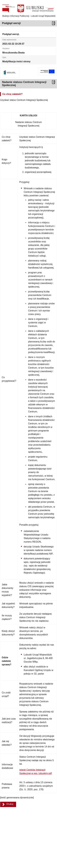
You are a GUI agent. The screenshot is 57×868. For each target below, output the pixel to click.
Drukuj (10, 804)
